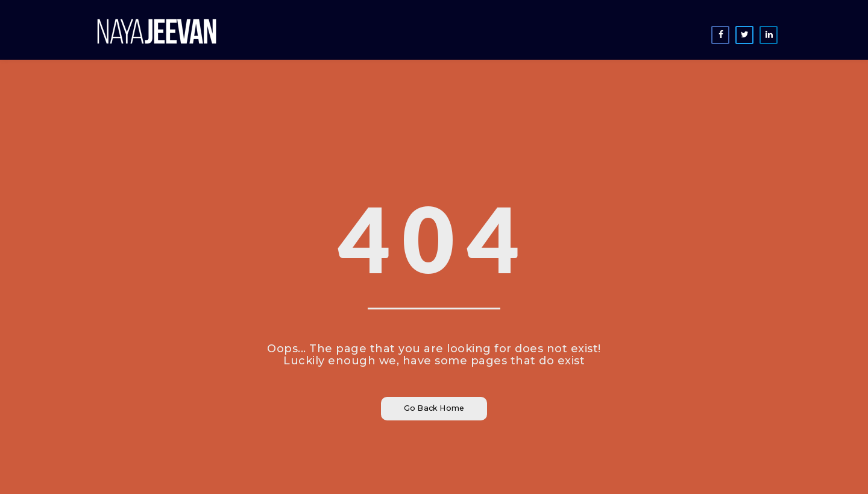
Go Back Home (434, 408)
